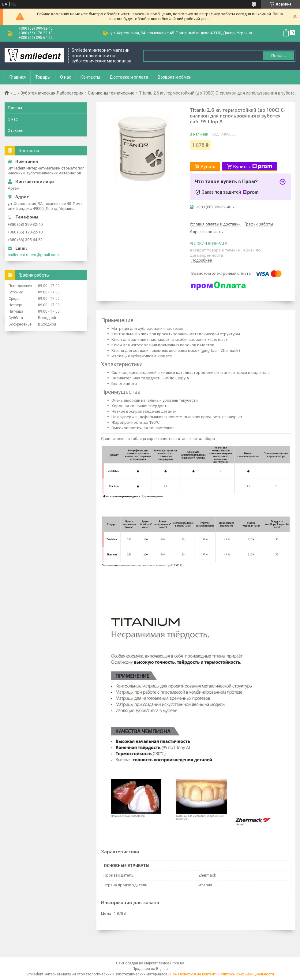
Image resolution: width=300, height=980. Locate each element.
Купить (208, 166)
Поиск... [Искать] (279, 56)
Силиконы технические (111, 93)
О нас (66, 77)
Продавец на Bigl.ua (150, 969)
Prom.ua (177, 963)
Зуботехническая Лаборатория (52, 93)
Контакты (90, 77)
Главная (18, 77)
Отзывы (15, 130)
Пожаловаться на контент (193, 974)
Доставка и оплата (129, 77)
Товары (43, 77)
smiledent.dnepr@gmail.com (33, 255)
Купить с (253, 166)
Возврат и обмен (175, 77)
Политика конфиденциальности (246, 974)
